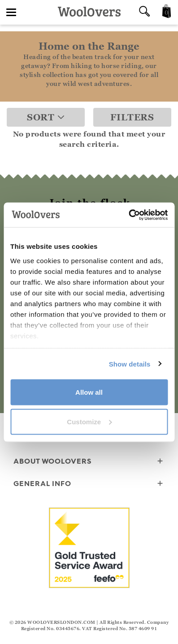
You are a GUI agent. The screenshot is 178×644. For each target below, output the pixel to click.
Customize (89, 421)
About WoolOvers (89, 462)
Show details (130, 364)
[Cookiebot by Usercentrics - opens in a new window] (128, 215)
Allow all (89, 392)
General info (89, 484)
